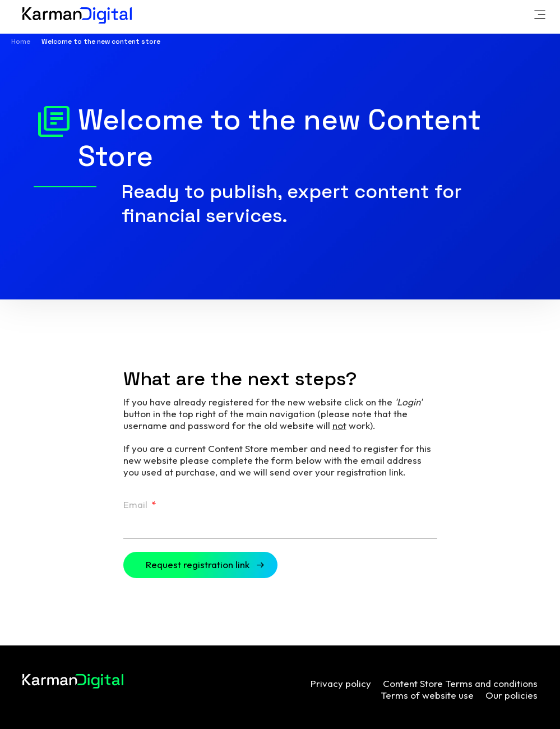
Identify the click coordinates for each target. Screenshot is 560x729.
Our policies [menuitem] (512, 695)
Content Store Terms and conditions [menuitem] (460, 683)
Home (21, 41)
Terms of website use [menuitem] (427, 695)
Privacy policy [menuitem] (341, 683)
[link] (540, 16)
